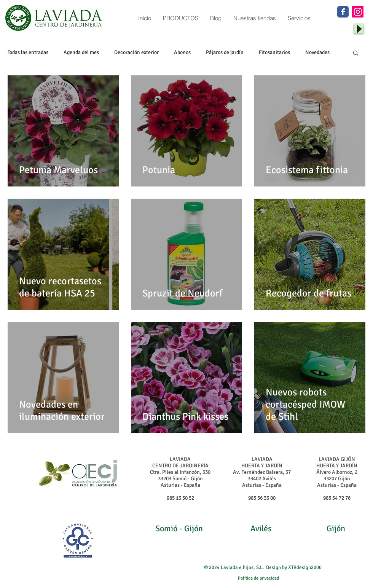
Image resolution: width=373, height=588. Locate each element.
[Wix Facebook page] (343, 12)
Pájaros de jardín (225, 52)
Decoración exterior (136, 52)
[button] (356, 53)
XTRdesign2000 (305, 567)
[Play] (359, 29)
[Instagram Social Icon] (358, 12)
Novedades (317, 52)
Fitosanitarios (274, 52)
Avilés (261, 528)
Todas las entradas (28, 52)
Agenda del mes (81, 52)
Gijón (336, 528)
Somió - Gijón (179, 528)
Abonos (182, 52)
